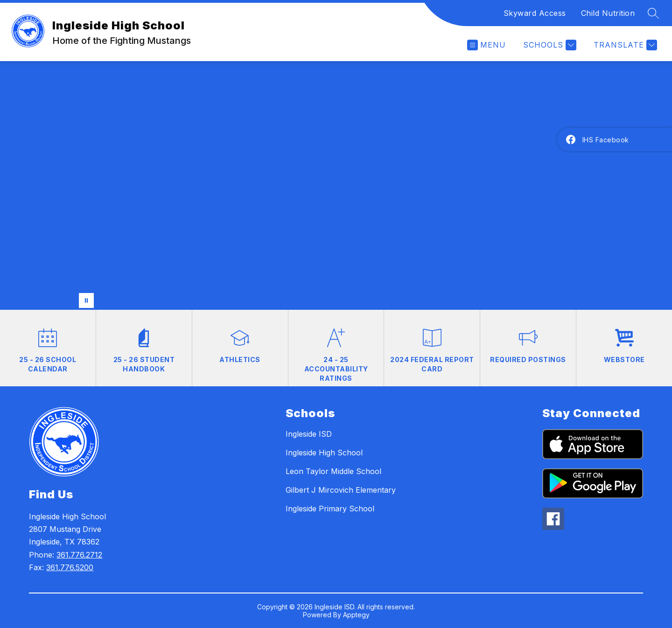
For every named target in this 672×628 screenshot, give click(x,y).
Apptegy (356, 615)
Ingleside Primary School (330, 509)
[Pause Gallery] (86, 300)
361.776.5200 (70, 567)
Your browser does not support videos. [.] (336, 185)
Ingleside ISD (309, 434)
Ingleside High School (324, 453)
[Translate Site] (624, 45)
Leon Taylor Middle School (333, 471)
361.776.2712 (79, 555)
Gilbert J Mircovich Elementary (341, 490)
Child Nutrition (608, 13)
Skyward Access (535, 13)
